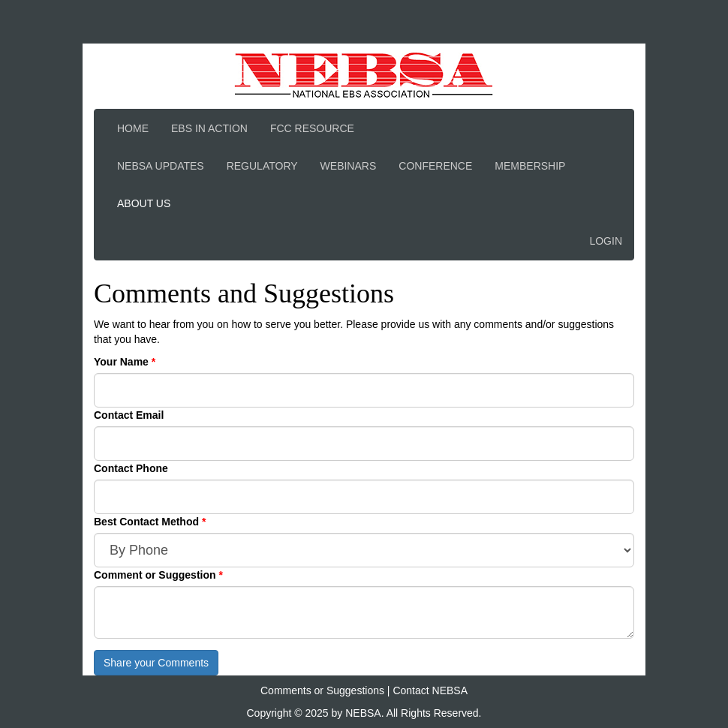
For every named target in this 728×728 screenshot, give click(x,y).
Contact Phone (131, 468)
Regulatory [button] (262, 166)
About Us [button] (144, 203)
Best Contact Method (148, 522)
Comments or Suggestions (322, 690)
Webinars (349, 166)
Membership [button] (530, 166)
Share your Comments (156, 663)
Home (133, 128)
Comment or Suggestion (156, 575)
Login (606, 241)
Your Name (123, 362)
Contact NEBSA (430, 690)
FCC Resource (312, 128)
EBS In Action (209, 128)
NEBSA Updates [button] (161, 166)
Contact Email (129, 415)
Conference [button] (435, 166)
